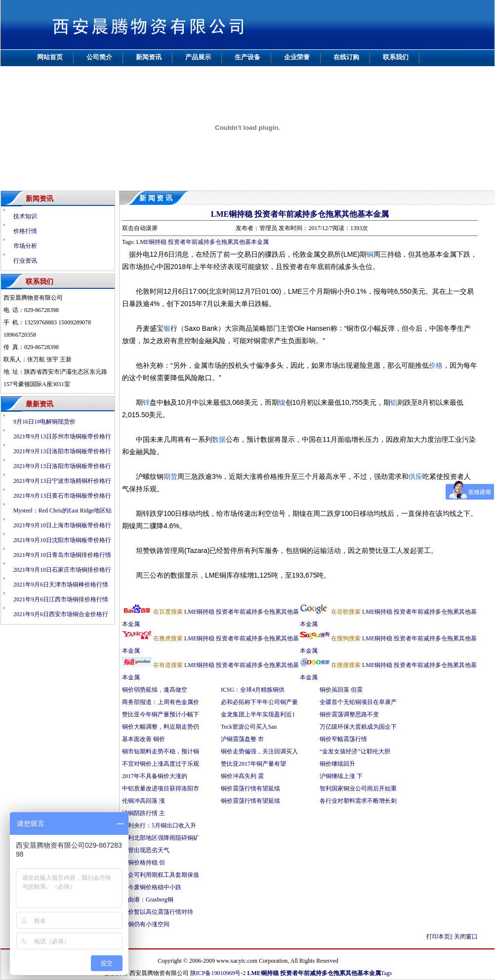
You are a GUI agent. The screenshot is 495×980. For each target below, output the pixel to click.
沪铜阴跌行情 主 (144, 813)
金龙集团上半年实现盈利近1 (258, 714)
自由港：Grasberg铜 (148, 900)
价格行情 (25, 231)
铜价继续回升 (337, 764)
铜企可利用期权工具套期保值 (161, 875)
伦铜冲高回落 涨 (144, 801)
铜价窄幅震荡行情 (343, 739)
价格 (436, 365)
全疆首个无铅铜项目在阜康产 (358, 702)
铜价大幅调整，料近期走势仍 (161, 727)
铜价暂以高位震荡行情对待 (158, 912)
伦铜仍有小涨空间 (146, 924)
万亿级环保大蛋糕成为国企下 (358, 727)
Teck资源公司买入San (249, 727)
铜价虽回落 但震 (341, 690)
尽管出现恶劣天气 (146, 850)
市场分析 (25, 246)
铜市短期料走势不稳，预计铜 (161, 751)
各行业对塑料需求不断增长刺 (358, 801)
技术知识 (25, 216)
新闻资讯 (149, 57)
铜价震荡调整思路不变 (349, 714)
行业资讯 (25, 261)
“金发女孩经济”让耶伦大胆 (355, 751)
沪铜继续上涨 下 (341, 776)
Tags (387, 973)
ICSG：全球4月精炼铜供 (253, 690)
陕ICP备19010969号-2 (218, 973)
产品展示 (198, 57)
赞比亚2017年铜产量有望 (253, 764)
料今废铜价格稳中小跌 (152, 887)
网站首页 (50, 57)
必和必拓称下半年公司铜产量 (259, 702)
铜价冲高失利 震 (242, 776)
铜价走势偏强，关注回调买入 (259, 751)
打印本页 (438, 937)
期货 (170, 476)
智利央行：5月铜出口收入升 (159, 825)
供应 (415, 476)
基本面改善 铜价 (144, 739)
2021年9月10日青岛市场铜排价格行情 (62, 555)
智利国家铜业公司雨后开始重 (358, 788)
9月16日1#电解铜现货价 (44, 422)
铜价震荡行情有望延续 (250, 788)
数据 (219, 439)
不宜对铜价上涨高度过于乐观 (161, 764)
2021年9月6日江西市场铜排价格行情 (61, 599)
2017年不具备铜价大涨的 (155, 776)
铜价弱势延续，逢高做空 (155, 690)
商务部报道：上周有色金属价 (161, 702)
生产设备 (247, 57)
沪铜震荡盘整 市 (242, 739)
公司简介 (99, 57)
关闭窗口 (466, 937)
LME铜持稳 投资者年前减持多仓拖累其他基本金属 (300, 214)
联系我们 (396, 57)
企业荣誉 (297, 57)
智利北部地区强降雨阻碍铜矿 (161, 838)
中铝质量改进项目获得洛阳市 (161, 788)
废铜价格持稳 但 (144, 862)
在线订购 (346, 57)
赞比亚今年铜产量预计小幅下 (161, 714)
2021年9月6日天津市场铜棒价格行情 (61, 585)
